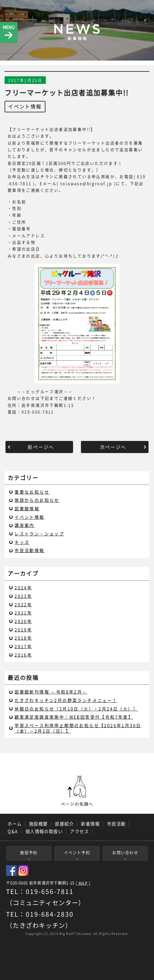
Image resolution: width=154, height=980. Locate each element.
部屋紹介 (64, 824)
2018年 (23, 638)
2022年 (23, 604)
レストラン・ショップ (39, 534)
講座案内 (25, 525)
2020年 (23, 621)
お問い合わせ (125, 852)
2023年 (23, 596)
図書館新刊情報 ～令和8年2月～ (51, 692)
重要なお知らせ (32, 492)
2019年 (23, 630)
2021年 (23, 613)
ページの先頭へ (77, 791)
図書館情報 (27, 508)
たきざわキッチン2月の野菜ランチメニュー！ (66, 700)
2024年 (23, 588)
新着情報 (90, 824)
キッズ (22, 542)
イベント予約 (77, 852)
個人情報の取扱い (44, 831)
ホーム (15, 824)
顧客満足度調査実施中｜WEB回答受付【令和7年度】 (74, 717)
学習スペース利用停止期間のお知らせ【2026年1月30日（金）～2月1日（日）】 (78, 728)
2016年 (23, 655)
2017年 (23, 646)
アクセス (79, 831)
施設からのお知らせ (37, 500)
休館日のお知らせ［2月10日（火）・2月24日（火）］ (76, 709)
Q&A (13, 831)
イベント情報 (25, 106)
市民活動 (116, 824)
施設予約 (29, 852)
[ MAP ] (83, 883)
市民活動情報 (29, 550)
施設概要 (38, 824)
